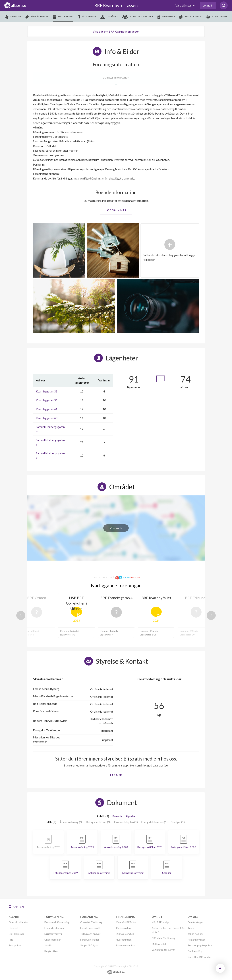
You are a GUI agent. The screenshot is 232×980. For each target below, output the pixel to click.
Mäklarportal (159, 944)
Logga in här (116, 210)
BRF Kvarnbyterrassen (116, 5)
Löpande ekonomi (54, 928)
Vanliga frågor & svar (163, 950)
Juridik (48, 945)
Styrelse (130, 816)
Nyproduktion (124, 940)
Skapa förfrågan (89, 945)
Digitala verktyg (53, 934)
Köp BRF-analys (161, 922)
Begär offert (51, 951)
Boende (117, 816)
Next (211, 615)
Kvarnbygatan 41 (47, 409)
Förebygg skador (90, 940)
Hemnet (13, 928)
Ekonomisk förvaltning (57, 922)
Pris (11, 940)
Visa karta (116, 528)
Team (191, 928)
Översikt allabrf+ (18, 922)
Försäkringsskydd (90, 928)
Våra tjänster (184, 5)
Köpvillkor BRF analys (200, 957)
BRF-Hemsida (16, 934)
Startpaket (15, 945)
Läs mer (116, 775)
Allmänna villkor (196, 940)
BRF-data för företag (163, 938)
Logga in (208, 5)
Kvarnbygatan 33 (47, 391)
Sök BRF (17, 907)
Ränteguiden (123, 928)
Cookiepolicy (195, 951)
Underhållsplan (53, 940)
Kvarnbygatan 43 (47, 418)
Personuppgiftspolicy (200, 945)
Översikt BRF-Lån (126, 922)
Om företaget (195, 922)
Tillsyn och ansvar (90, 934)
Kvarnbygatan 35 (47, 400)
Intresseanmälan (126, 945)
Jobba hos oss (196, 934)
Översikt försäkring (91, 922)
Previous (21, 615)
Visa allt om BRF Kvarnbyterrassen (116, 31)
